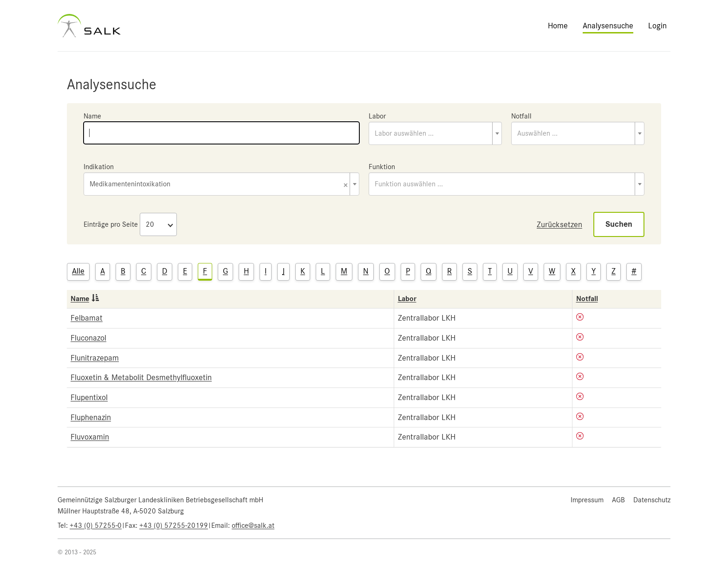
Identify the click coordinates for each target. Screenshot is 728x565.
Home (558, 26)
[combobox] (435, 133)
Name (92, 116)
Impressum (587, 500)
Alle (78, 271)
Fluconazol (88, 338)
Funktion (382, 167)
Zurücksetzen (559, 224)
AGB (618, 500)
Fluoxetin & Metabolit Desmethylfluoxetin (141, 377)
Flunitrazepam (95, 358)
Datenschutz (652, 500)
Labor (377, 116)
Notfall (521, 116)
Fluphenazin (91, 417)
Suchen (619, 224)
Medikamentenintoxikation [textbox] (219, 185)
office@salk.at (253, 526)
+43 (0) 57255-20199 (174, 526)
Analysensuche (608, 26)
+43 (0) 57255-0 (96, 526)
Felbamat (87, 318)
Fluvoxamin (90, 437)
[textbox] (435, 133)
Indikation (99, 167)
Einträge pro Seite (111, 224)
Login (657, 26)
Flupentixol (89, 397)
